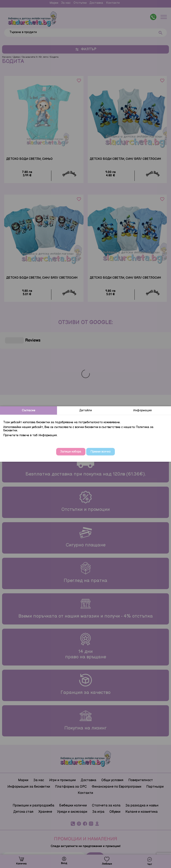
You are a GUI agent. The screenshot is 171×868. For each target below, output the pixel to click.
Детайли (86, 410)
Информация (142, 410)
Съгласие (29, 410)
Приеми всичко (101, 452)
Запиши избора (71, 452)
